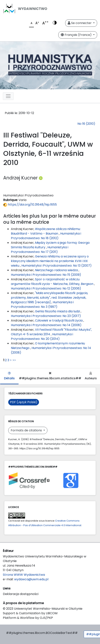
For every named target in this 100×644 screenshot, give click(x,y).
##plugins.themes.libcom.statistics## (50, 376)
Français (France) (77, 35)
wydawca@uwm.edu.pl (31, 579)
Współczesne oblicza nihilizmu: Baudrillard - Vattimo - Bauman (46, 231)
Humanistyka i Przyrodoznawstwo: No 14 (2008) (46, 325)
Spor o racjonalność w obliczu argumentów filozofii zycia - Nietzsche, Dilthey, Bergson (52, 282)
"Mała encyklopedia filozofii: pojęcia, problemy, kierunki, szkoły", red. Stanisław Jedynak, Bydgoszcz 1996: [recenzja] (49, 298)
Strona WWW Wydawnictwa (24, 575)
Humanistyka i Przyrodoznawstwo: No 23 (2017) (46, 316)
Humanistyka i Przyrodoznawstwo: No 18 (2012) (46, 236)
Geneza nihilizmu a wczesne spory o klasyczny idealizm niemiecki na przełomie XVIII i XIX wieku (50, 261)
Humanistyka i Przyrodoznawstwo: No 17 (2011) (40, 250)
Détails (9, 376)
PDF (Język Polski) (24, 402)
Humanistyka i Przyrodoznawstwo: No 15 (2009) (46, 275)
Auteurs (91, 376)
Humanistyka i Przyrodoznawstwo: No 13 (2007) (57, 266)
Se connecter (80, 23)
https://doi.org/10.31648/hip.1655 (30, 205)
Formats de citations (27, 430)
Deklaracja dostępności (21, 594)
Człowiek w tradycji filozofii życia (59, 320)
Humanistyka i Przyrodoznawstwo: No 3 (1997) (42, 304)
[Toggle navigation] (8, 96)
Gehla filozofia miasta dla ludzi (58, 311)
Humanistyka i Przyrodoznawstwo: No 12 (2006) (46, 288)
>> (14, 360)
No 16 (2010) (86, 124)
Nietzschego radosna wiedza (57, 270)
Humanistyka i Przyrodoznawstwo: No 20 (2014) (42, 336)
